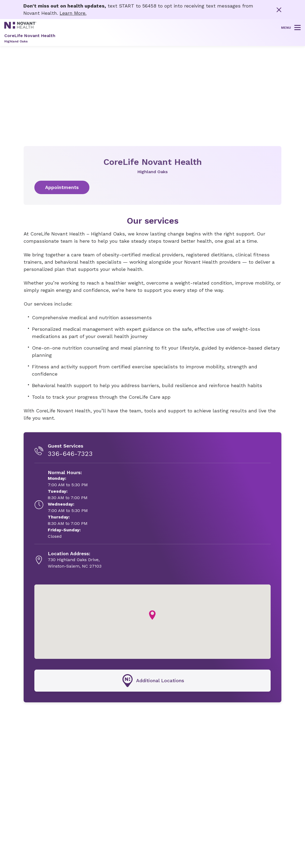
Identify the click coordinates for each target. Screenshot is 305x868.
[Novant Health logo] (20, 27)
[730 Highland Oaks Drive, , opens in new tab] (75, 560)
